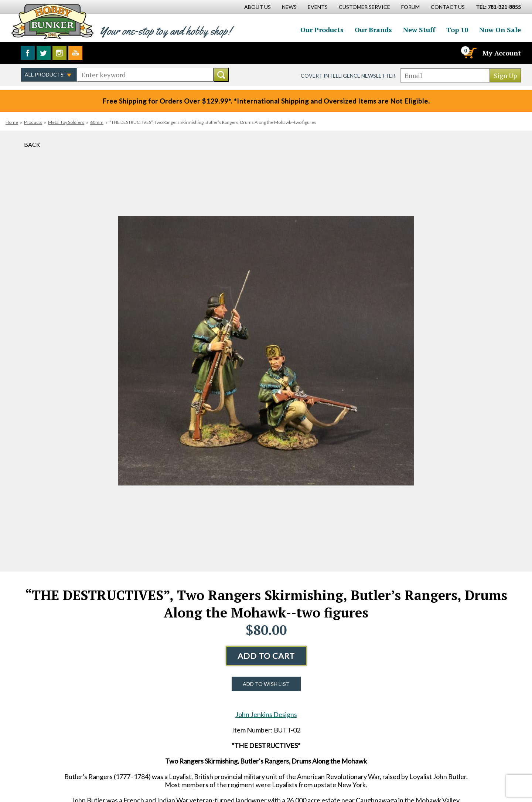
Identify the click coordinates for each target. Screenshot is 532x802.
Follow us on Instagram (59, 53)
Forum (410, 7)
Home (12, 122)
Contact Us (448, 7)
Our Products (322, 30)
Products (33, 122)
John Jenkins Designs (266, 714)
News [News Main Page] (289, 7)
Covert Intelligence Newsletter (348, 76)
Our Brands (373, 30)
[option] (266, 351)
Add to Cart (266, 656)
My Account (502, 53)
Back (32, 144)
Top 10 (457, 30)
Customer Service (364, 7)
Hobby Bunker (52, 21)
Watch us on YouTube (75, 53)
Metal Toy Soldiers (66, 122)
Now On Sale (500, 30)
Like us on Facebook (28, 53)
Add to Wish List (266, 684)
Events (318, 7)
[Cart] (470, 53)
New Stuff (419, 30)
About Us (258, 7)
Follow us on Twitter (44, 53)
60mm (97, 122)
